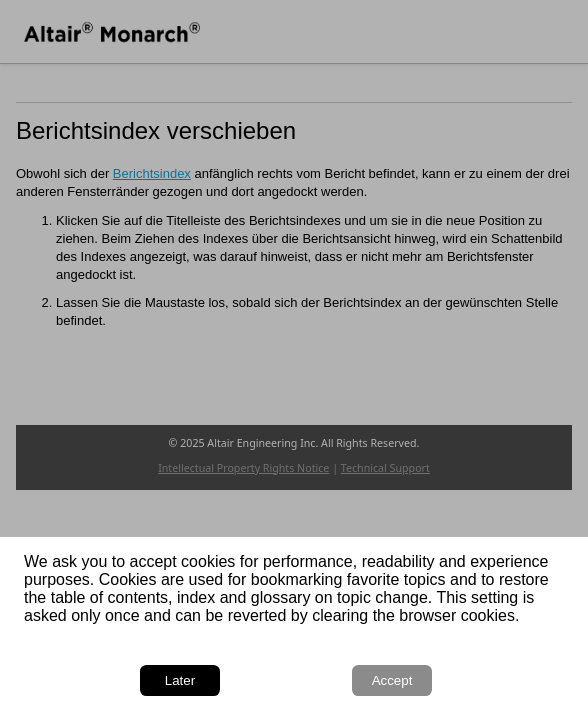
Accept (392, 680)
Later (180, 680)
